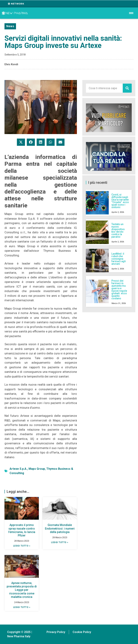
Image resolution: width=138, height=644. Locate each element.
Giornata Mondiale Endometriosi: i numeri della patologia (60, 528)
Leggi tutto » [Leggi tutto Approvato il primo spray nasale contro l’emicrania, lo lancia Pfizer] (22, 546)
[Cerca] (127, 88)
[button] (21, 142)
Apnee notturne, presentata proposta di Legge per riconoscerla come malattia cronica (22, 590)
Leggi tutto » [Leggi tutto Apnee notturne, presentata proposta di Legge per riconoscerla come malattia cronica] (22, 607)
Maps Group (37, 469)
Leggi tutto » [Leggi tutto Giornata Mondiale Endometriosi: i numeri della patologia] (60, 542)
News (10, 26)
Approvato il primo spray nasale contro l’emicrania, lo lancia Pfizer (22, 530)
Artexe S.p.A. (18, 469)
